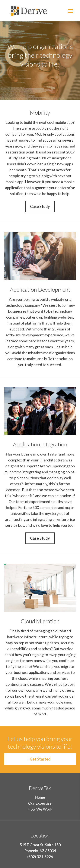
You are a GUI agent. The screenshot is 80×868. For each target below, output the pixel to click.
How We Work (40, 809)
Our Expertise (40, 803)
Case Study (40, 206)
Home (40, 797)
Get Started (40, 759)
